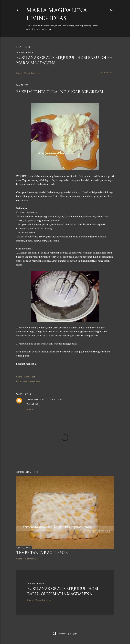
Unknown (32, 399)
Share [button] (19, 73)
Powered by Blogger (65, 634)
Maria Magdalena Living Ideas (57, 14)
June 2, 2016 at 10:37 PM (51, 399)
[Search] (112, 9)
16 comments (31, 559)
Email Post (30, 377)
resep (26, 381)
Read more (107, 72)
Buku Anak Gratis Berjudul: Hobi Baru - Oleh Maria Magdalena (63, 591)
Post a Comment (33, 73)
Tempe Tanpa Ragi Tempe (42, 552)
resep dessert (36, 381)
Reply (30, 409)
